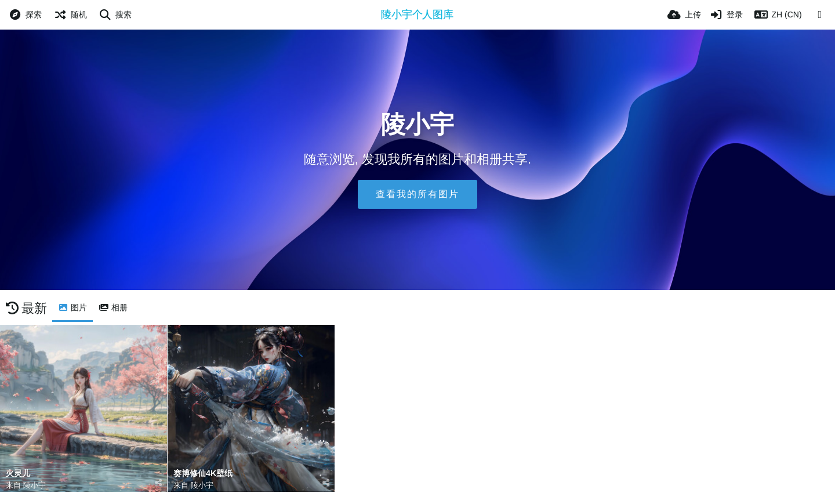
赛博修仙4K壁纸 (203, 474)
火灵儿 (18, 474)
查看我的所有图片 (418, 194)
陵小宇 (35, 485)
